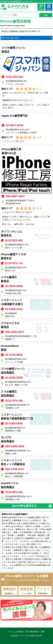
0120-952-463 (14, 240)
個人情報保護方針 (33, 632)
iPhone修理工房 (26, 151)
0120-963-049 (14, 492)
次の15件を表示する (24, 506)
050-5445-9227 (15, 332)
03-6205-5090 (14, 378)
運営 (43, 632)
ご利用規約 (20, 632)
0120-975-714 (14, 263)
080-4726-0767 (15, 469)
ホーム (11, 632)
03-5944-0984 (14, 286)
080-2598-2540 (15, 446)
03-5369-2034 (14, 309)
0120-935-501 (15, 77)
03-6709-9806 (14, 355)
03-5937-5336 (15, 125)
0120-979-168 (14, 401)
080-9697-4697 (15, 196)
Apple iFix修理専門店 (26, 118)
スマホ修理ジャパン (26, 50)
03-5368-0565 (14, 423)
